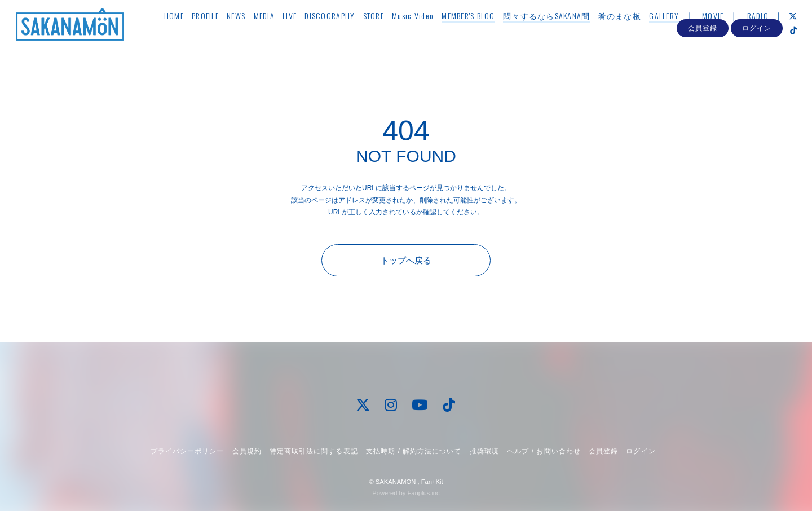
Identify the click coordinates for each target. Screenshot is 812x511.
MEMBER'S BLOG (482, 32)
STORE (387, 32)
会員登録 (703, 67)
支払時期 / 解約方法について (414, 451)
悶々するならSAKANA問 (559, 32)
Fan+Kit (432, 482)
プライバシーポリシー (187, 451)
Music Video (426, 32)
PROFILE (219, 32)
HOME (187, 32)
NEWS (250, 32)
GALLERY (678, 32)
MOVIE (726, 32)
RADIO (771, 32)
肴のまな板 (633, 32)
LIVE (303, 32)
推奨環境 (484, 451)
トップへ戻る (406, 260)
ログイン (757, 67)
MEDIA (277, 32)
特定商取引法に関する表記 (314, 451)
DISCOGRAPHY (343, 32)
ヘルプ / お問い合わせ (544, 451)
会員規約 (247, 451)
